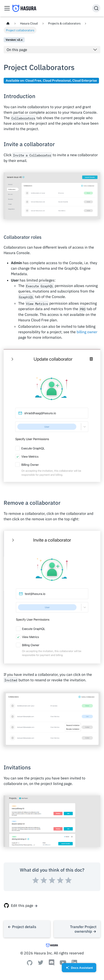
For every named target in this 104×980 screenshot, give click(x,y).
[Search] (96, 8)
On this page (17, 50)
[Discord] (52, 964)
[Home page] (8, 23)
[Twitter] (41, 964)
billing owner (87, 332)
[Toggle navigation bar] (7, 8)
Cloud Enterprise (85, 80)
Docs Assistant (79, 969)
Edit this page (22, 905)
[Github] (30, 964)
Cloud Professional (57, 80)
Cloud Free (33, 80)
